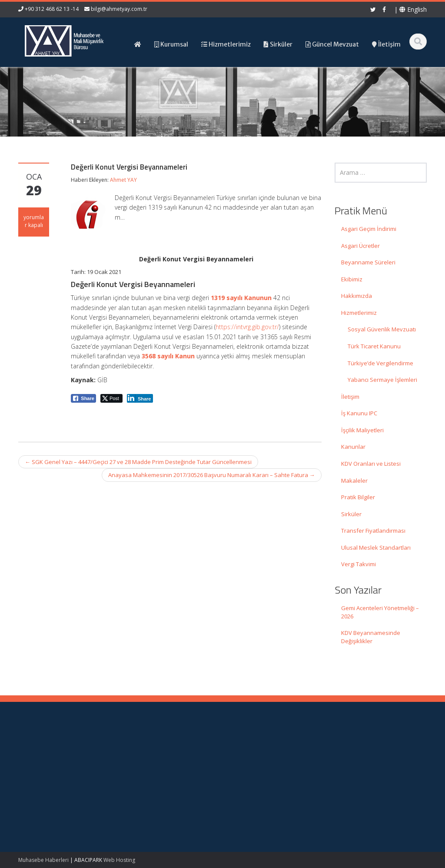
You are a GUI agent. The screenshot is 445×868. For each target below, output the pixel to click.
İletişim (350, 397)
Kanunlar (353, 447)
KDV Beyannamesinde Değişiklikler (371, 637)
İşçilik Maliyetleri (362, 430)
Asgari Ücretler (360, 246)
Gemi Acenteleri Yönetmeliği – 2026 (380, 612)
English (413, 9)
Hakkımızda (357, 296)
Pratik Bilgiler (358, 497)
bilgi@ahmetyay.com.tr (119, 9)
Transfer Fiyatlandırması (373, 531)
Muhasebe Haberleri (43, 860)
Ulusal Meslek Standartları (376, 548)
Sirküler (351, 514)
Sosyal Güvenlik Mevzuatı (382, 329)
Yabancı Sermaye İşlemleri (382, 380)
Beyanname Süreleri (368, 262)
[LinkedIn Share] (140, 398)
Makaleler (354, 481)
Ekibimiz (352, 279)
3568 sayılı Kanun (168, 356)
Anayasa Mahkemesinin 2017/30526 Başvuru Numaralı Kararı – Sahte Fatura (212, 475)
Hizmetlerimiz (359, 313)
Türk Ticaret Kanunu (374, 346)
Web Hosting (119, 860)
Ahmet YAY (123, 180)
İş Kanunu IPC (359, 413)
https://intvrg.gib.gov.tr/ (247, 327)
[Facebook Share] (83, 398)
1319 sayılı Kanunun (241, 298)
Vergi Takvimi (359, 564)
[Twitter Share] (111, 398)
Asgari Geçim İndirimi (369, 229)
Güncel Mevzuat (261, 775)
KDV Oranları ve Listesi (371, 464)
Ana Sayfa (254, 750)
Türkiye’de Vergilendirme (380, 363)
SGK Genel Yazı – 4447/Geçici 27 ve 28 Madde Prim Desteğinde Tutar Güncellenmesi (138, 462)
